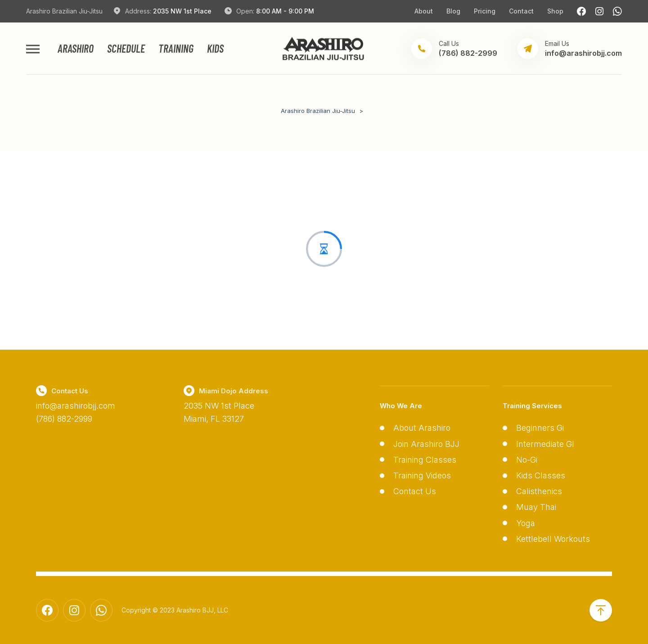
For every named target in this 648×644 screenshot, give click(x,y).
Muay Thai (536, 507)
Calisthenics (539, 491)
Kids (215, 49)
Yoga (526, 523)
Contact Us (415, 491)
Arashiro (76, 49)
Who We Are (401, 406)
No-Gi (527, 460)
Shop (555, 11)
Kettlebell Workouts (553, 539)
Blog (453, 11)
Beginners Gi (540, 428)
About (424, 11)
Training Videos (422, 475)
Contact (521, 11)
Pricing (485, 11)
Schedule (126, 49)
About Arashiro (422, 428)
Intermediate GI (545, 444)
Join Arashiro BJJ (426, 444)
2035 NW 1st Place (182, 11)
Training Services (532, 406)
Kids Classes (541, 475)
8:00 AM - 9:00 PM (285, 11)
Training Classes (425, 460)
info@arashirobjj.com (76, 406)
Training (176, 49)
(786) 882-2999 (64, 419)
